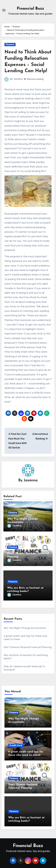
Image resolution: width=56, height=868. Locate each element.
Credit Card (16, 745)
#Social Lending (35, 79)
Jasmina (18, 79)
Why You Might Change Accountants (25, 628)
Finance (10, 44)
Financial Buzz (30, 9)
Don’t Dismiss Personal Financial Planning (28, 647)
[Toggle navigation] (4, 10)
